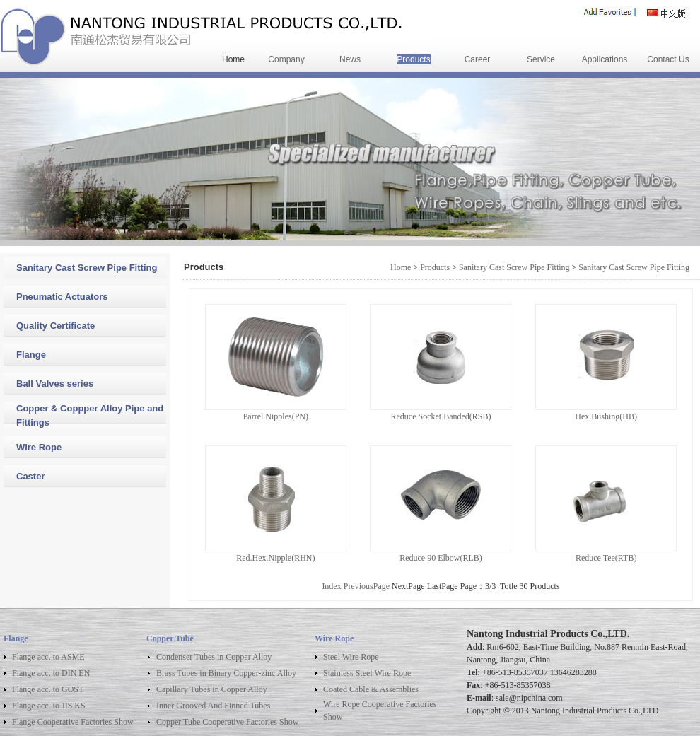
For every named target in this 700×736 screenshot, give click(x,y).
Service (541, 59)
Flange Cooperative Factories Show (73, 722)
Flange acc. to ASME (48, 657)
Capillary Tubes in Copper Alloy (212, 689)
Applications (605, 59)
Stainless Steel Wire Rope (367, 673)
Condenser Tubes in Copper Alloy (214, 657)
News (350, 59)
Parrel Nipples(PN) (276, 416)
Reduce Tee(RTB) (606, 558)
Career (478, 59)
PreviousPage (367, 586)
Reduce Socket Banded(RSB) (441, 416)
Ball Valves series (55, 384)
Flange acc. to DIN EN (51, 673)
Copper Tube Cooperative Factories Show (227, 722)
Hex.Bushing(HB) (606, 416)
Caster (30, 476)
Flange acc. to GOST (48, 689)
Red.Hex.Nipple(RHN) (275, 558)
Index (331, 586)
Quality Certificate (56, 326)
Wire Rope (39, 447)
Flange (31, 355)
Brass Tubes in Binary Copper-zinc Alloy (226, 673)
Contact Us (668, 59)
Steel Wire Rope (351, 657)
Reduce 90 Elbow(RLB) (441, 558)
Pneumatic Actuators (62, 297)
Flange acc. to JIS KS (49, 706)
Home (233, 59)
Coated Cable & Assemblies (371, 689)
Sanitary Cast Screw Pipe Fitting (87, 268)
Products (413, 59)
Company (286, 59)
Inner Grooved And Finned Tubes (213, 706)
